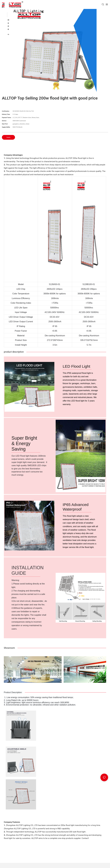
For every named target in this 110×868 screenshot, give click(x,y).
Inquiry (8, 137)
